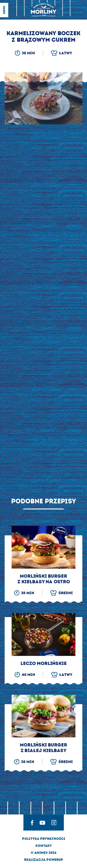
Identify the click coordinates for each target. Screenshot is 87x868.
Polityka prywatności (44, 839)
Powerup (55, 860)
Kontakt (44, 846)
